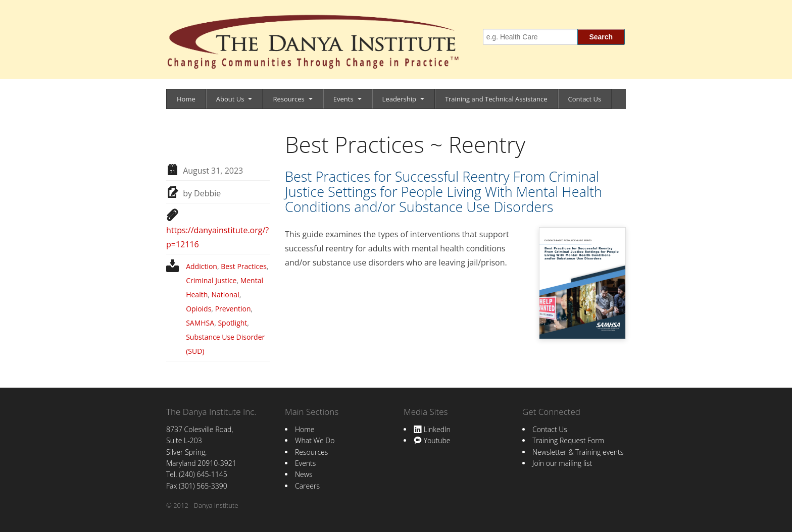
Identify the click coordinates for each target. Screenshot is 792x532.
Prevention (233, 309)
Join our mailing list (562, 463)
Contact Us (585, 99)
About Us (230, 99)
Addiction (202, 266)
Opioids (199, 309)
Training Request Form (568, 440)
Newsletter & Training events (578, 452)
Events (343, 99)
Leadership (399, 99)
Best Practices (244, 266)
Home (186, 99)
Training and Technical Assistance (496, 99)
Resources (288, 99)
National (226, 295)
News (304, 474)
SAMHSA (200, 323)
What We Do (315, 440)
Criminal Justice (211, 280)
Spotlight (232, 323)
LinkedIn (432, 429)
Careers (307, 486)
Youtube (432, 440)
